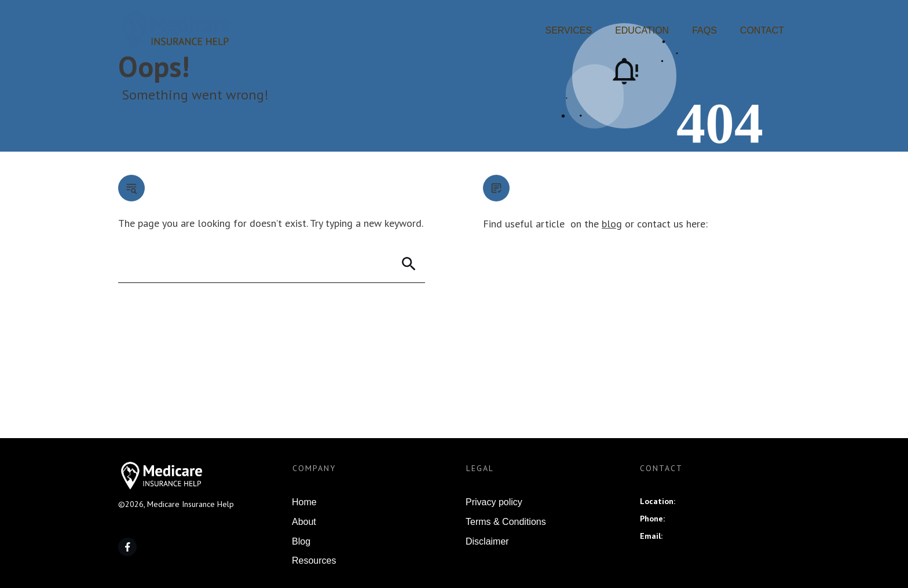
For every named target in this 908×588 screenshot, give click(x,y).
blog (612, 224)
